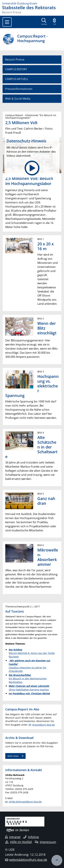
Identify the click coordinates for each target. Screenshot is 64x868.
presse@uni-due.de (44, 725)
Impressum (45, 842)
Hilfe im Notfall (19, 842)
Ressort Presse (15, 60)
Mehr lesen (13, 756)
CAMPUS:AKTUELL (17, 79)
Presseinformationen (19, 89)
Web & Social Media (18, 99)
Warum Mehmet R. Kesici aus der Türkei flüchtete (32, 653)
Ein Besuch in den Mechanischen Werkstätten (28, 679)
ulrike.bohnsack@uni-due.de (25, 802)
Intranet (13, 837)
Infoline (31, 837)
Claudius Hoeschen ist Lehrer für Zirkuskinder (30, 666)
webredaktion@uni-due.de (28, 860)
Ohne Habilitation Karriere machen (29, 688)
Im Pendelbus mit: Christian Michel (29, 693)
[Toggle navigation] (7, 22)
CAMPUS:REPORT (16, 69)
